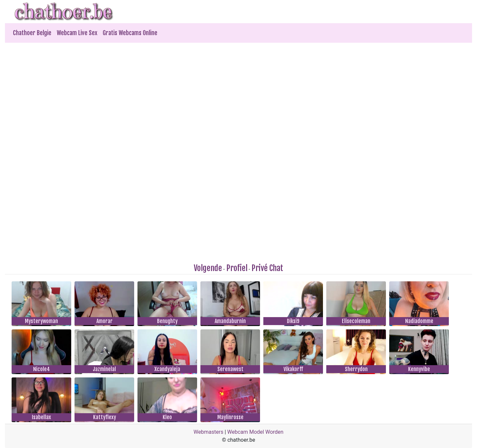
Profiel (237, 268)
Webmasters (208, 432)
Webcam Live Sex (77, 33)
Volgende (208, 268)
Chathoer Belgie (32, 33)
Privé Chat (267, 268)
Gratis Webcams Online (130, 33)
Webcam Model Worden (255, 432)
